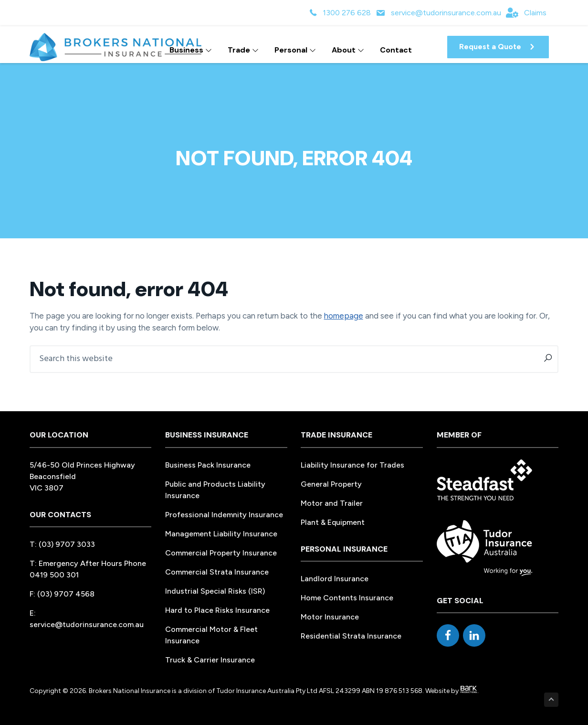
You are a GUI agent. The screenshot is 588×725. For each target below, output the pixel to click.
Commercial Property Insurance (221, 553)
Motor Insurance (330, 617)
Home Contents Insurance (347, 598)
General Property (331, 484)
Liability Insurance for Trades (352, 465)
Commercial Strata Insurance (217, 572)
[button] (498, 47)
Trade (243, 50)
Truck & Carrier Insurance (210, 660)
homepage (344, 316)
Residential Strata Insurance (351, 636)
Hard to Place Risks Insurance (217, 610)
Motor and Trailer (332, 503)
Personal (295, 50)
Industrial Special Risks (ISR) (215, 591)
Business (191, 50)
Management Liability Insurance (221, 534)
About (348, 50)
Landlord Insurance (335, 579)
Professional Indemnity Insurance (224, 515)
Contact (396, 50)
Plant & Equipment (333, 522)
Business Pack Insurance (208, 465)
